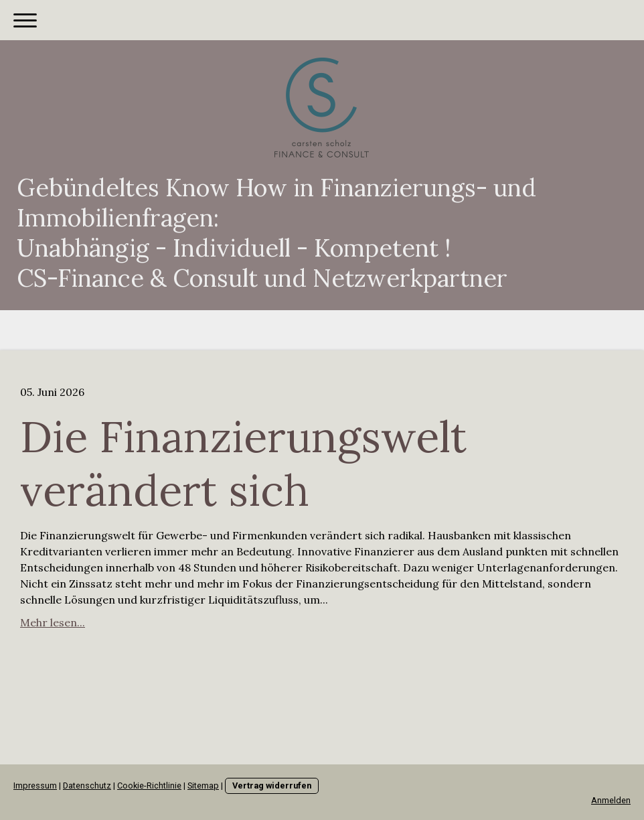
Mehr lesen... (53, 622)
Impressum (35, 785)
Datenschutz (87, 785)
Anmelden (611, 800)
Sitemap (203, 785)
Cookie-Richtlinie (149, 785)
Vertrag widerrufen (272, 785)
